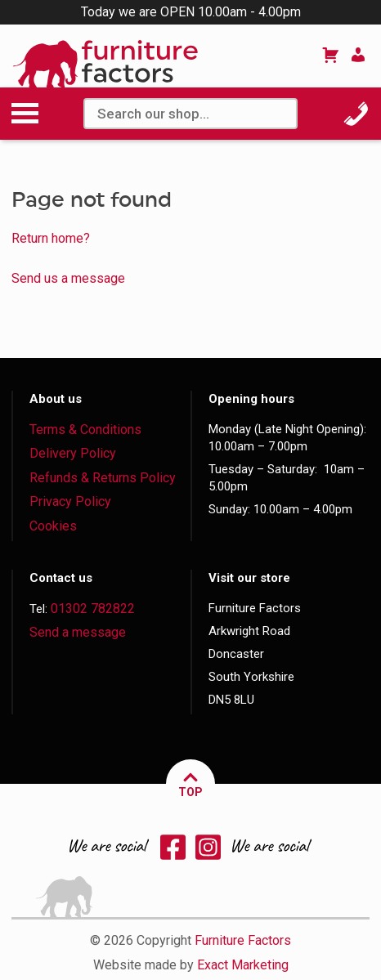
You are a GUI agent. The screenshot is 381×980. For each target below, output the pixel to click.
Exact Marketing (243, 965)
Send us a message (68, 278)
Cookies (53, 526)
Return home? (51, 238)
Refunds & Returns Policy (103, 478)
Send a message (78, 632)
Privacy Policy (70, 501)
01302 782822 (93, 609)
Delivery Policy (73, 453)
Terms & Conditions (85, 430)
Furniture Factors (243, 940)
